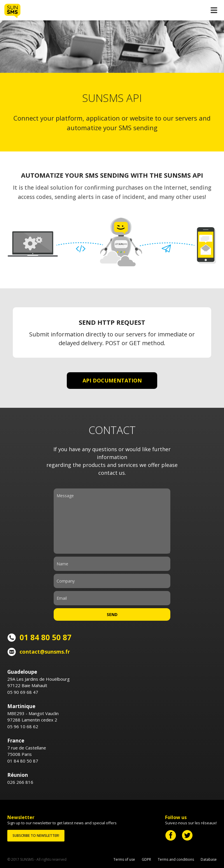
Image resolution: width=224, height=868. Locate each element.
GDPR (146, 859)
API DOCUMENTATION (112, 380)
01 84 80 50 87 (23, 761)
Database (209, 859)
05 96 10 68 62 (23, 726)
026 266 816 (20, 782)
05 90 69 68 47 (23, 692)
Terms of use (124, 859)
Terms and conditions (176, 859)
